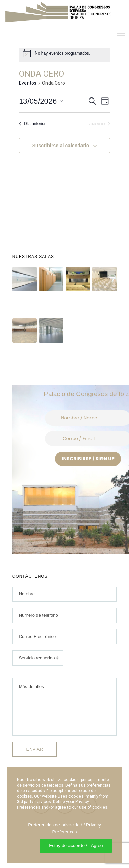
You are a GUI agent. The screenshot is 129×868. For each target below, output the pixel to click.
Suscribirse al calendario (61, 146)
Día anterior (32, 124)
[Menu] (118, 36)
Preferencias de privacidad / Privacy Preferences (64, 828)
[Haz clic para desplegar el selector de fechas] (41, 101)
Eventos (28, 83)
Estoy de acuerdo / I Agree (76, 846)
